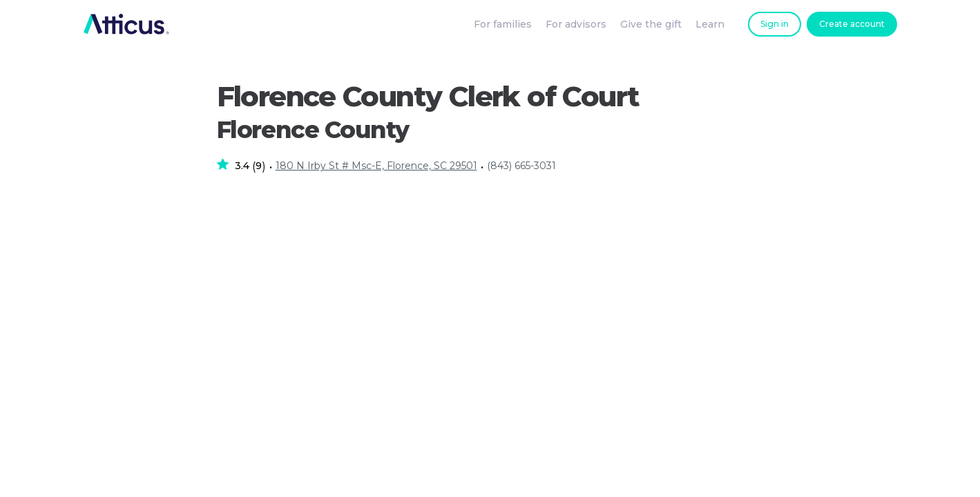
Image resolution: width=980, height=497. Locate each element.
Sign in (775, 24)
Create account (852, 24)
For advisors (576, 24)
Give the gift (651, 24)
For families (503, 24)
